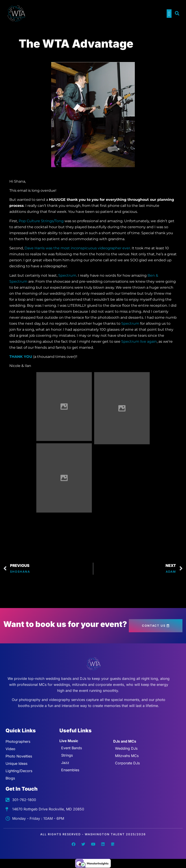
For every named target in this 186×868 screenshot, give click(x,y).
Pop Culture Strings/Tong (41, 221)
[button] (169, 14)
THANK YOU (21, 357)
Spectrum (67, 275)
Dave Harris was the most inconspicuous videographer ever (77, 248)
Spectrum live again (139, 341)
